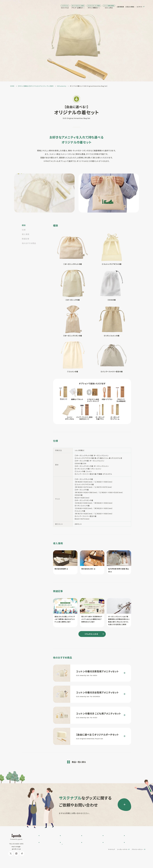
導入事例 (26, 234)
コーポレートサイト (122, 860)
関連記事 (26, 239)
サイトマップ (111, 860)
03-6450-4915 (18, 844)
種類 (24, 225)
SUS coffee (95, 7)
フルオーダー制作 (67, 838)
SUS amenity (87, 838)
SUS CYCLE (51, 7)
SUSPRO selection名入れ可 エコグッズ (68, 842)
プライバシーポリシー (138, 860)
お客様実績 (107, 7)
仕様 (24, 230)
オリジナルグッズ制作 (89, 846)
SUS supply (87, 841)
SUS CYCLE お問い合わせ (48, 838)
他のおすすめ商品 (29, 243)
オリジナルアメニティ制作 (91, 843)
